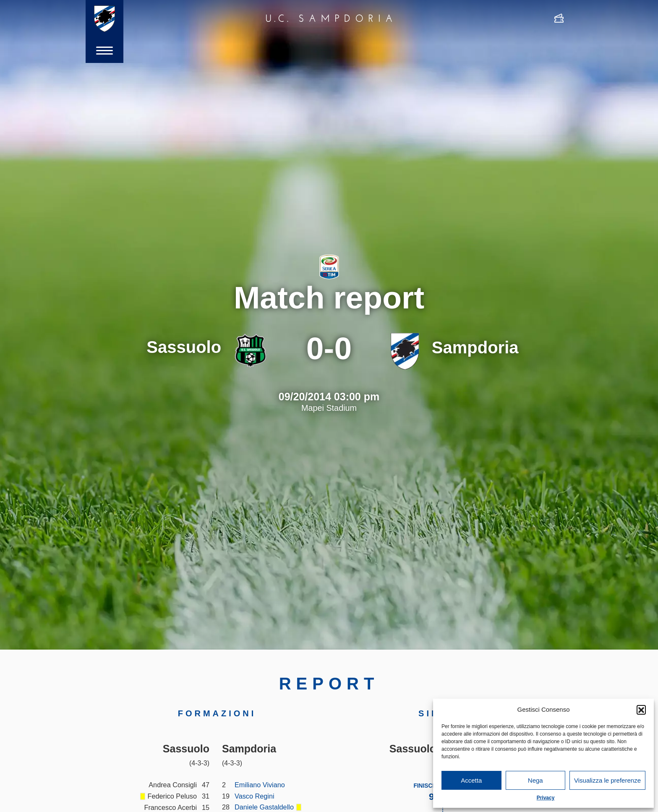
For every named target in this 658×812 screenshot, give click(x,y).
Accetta (471, 780)
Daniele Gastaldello (264, 807)
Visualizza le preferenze (607, 780)
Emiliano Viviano (260, 785)
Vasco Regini (255, 796)
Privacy (546, 798)
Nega (535, 780)
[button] (641, 710)
